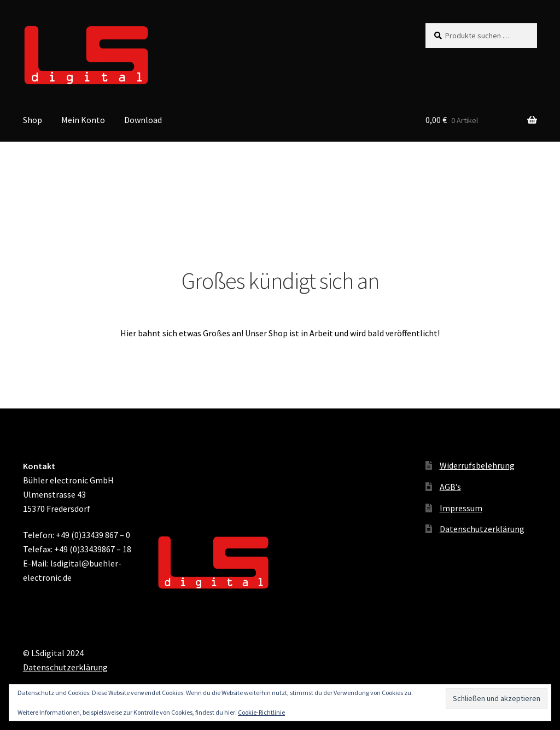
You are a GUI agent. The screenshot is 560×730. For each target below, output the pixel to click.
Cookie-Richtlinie (261, 712)
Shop (33, 120)
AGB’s (450, 487)
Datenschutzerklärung (482, 529)
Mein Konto (83, 120)
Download (143, 120)
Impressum (461, 508)
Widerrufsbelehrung (477, 465)
